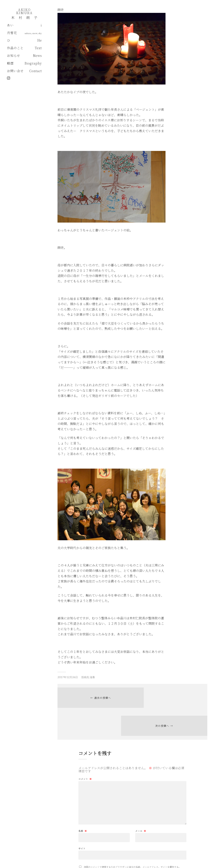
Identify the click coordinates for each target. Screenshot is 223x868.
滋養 (92, 677)
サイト (82, 822)
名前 (83, 805)
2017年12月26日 (68, 677)
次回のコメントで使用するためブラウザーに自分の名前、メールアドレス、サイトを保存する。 (132, 841)
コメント (85, 753)
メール (141, 805)
